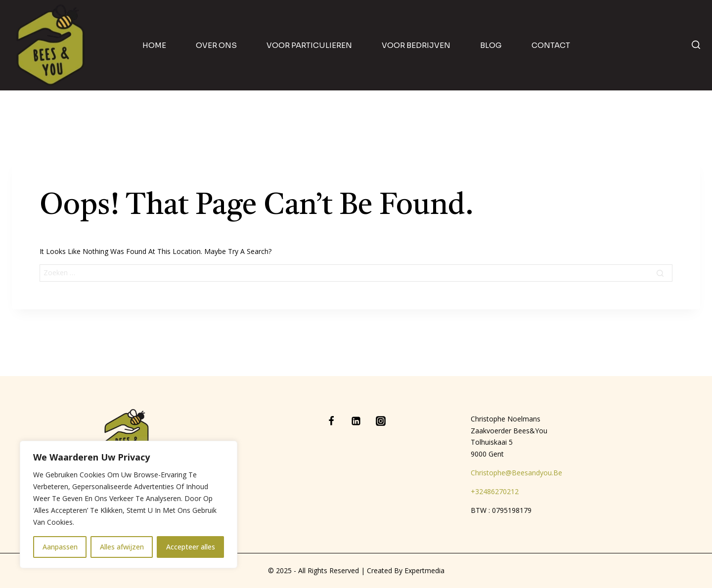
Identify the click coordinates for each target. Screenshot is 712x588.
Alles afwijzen (122, 547)
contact (551, 45)
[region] (129, 504)
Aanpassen (60, 547)
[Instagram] (381, 421)
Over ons (216, 45)
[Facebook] (331, 421)
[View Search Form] (696, 45)
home (154, 45)
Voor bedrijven (416, 45)
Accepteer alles (191, 547)
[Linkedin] (356, 421)
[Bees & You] (51, 45)
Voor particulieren (309, 45)
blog (491, 45)
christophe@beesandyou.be (516, 473)
